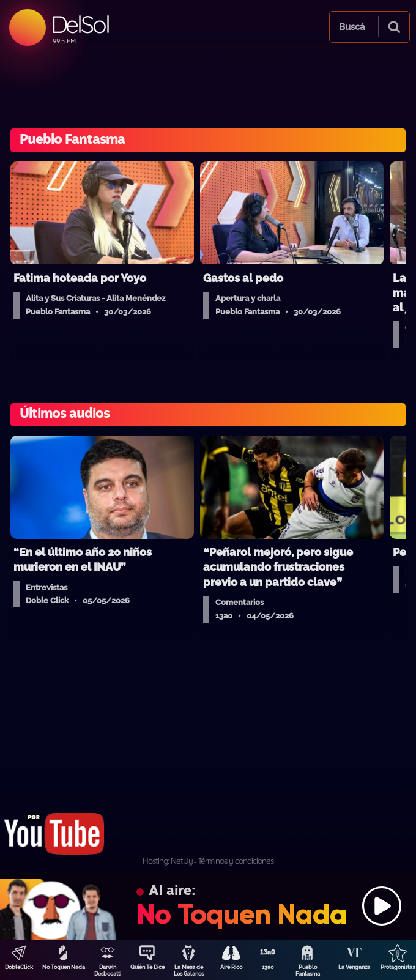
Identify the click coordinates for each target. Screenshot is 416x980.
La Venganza (354, 967)
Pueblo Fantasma (308, 971)
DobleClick (19, 967)
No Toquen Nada (64, 967)
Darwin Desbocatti (108, 971)
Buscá (352, 27)
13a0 (268, 967)
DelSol (80, 24)
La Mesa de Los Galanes (189, 971)
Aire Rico (231, 967)
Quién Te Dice (147, 967)
